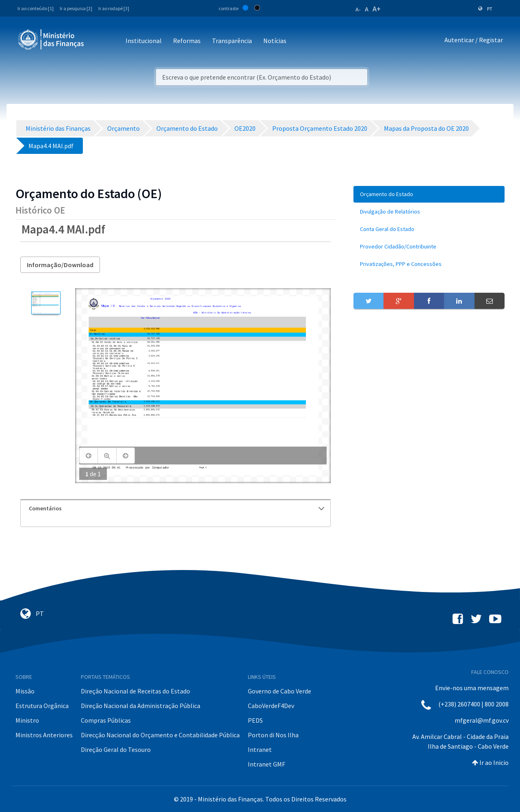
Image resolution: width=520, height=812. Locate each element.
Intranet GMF (266, 764)
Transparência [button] (232, 41)
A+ (377, 9)
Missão (25, 691)
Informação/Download (60, 265)
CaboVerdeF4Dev (271, 706)
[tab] (175, 509)
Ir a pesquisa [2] (76, 8)
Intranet (260, 749)
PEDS (255, 720)
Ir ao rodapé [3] (114, 8)
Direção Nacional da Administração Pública (141, 706)
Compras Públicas (106, 720)
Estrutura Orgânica (42, 706)
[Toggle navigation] (97, 41)
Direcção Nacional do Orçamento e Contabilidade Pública (160, 735)
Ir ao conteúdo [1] (36, 8)
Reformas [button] (187, 41)
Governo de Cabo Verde (279, 691)
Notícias (275, 41)
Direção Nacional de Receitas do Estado (135, 691)
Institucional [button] (144, 41)
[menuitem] (429, 194)
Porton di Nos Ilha (273, 735)
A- (358, 9)
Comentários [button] (177, 508)
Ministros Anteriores (44, 735)
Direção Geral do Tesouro (116, 749)
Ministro (27, 720)
